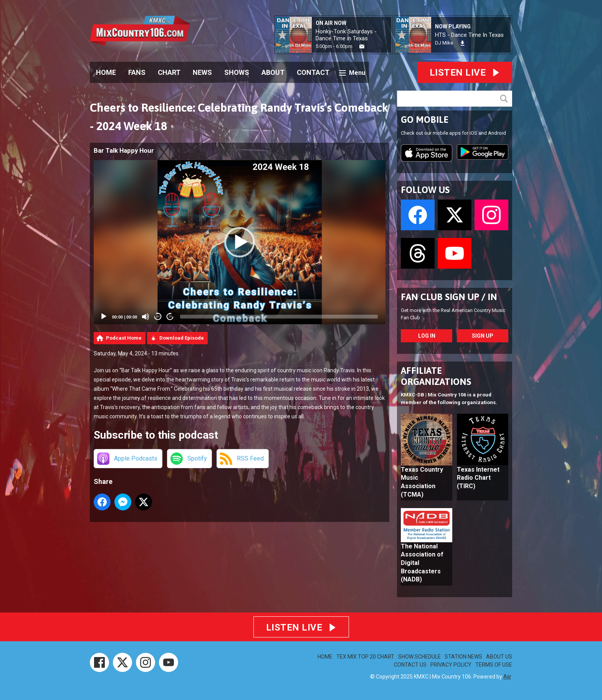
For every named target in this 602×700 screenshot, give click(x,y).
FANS (137, 72)
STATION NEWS (463, 657)
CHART (169, 72)
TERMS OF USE (494, 665)
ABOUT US (499, 657)
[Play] (104, 317)
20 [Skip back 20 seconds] (158, 316)
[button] (240, 242)
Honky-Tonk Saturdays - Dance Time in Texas (346, 35)
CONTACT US (410, 665)
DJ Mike (444, 43)
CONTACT (313, 72)
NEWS (202, 72)
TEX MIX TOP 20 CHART (365, 657)
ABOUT (273, 72)
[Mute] (146, 317)
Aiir (507, 677)
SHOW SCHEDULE (419, 657)
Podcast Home (124, 338)
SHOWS (237, 72)
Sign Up (483, 336)
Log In (427, 336)
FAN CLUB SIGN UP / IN (449, 297)
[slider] (279, 317)
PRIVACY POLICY (451, 665)
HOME (106, 72)
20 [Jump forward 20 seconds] (170, 316)
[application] (240, 242)
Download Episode (182, 338)
